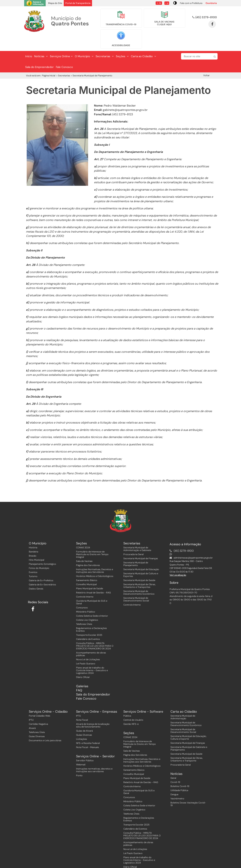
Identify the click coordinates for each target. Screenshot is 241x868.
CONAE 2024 (83, 533)
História (33, 533)
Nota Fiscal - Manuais (88, 732)
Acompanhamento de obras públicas (91, 639)
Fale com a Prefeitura (191, 3)
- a (167, 3)
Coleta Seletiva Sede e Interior (92, 601)
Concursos (82, 593)
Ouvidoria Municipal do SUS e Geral (92, 587)
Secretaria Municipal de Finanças (141, 543)
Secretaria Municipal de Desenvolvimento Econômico (139, 577)
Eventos (33, 557)
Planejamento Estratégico (42, 549)
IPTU (31, 705)
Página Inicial (49, 61)
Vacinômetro (177, 784)
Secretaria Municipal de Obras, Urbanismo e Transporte (187, 744)
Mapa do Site (55, 3)
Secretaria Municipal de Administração (183, 702)
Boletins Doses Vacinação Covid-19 (188, 789)
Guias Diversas (37, 721)
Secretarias (105, 41)
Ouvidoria (211, 3)
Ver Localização (178, 560)
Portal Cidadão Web (39, 701)
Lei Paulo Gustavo (86, 649)
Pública (127, 701)
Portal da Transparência (78, 3)
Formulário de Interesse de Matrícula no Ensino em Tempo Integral (92, 539)
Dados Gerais (36, 574)
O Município (84, 41)
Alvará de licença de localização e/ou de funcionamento (93, 710)
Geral (173, 763)
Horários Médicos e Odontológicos (95, 561)
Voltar (206, 60)
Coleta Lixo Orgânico (87, 605)
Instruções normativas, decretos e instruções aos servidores (94, 755)
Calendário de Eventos (88, 624)
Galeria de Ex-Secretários (42, 570)
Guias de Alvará (84, 716)
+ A (159, 3)
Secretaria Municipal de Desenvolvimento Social (136, 584)
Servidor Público (85, 745)
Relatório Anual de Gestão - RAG (93, 578)
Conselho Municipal (86, 569)
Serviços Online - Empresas (97, 697)
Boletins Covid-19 (180, 771)
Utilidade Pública (179, 775)
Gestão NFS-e (131, 709)
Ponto (79, 760)
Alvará (32, 713)
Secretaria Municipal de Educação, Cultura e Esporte (188, 722)
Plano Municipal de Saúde (90, 573)
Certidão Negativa (38, 709)
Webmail (81, 750)
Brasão (33, 541)
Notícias (41, 41)
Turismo (33, 561)
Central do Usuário (133, 705)
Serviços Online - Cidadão (48, 697)
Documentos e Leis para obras (45, 725)
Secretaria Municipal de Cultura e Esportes (141, 560)
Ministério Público (86, 597)
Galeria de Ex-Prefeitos (41, 565)
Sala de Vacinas (84, 546)
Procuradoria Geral (133, 539)
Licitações (82, 724)
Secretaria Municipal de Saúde (139, 565)
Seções (122, 41)
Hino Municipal (37, 545)
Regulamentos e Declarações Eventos (91, 614)
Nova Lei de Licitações (88, 644)
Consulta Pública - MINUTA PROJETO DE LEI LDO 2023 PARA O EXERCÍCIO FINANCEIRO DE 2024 (95, 631)
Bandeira (33, 537)
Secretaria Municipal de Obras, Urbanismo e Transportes (139, 571)
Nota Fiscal (82, 705)
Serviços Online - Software (143, 697)
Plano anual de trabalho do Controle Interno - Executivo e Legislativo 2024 (92, 655)
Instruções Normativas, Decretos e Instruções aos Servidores (95, 556)
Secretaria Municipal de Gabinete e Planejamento (189, 733)
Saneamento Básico (87, 565)
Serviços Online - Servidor (95, 741)
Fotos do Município (39, 553)
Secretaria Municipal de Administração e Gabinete (137, 534)
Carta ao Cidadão (144, 41)
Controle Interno (85, 582)
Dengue (174, 779)
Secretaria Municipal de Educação (141, 554)
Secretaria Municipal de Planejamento (136, 549)
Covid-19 (175, 767)
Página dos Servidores (88, 550)
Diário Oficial (83, 662)
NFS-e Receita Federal (88, 728)
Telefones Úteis (84, 609)
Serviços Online (61, 41)
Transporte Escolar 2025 (89, 620)
